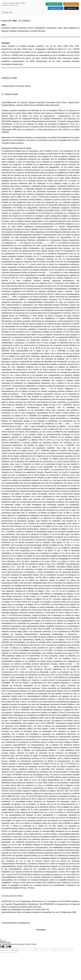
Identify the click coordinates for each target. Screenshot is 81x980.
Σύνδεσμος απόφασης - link (10, 5)
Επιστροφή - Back (7, 12)
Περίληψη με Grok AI (72, 8)
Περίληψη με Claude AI (71, 4)
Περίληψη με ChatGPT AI (54, 4)
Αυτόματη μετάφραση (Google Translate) (14, 3)
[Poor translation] (9, 947)
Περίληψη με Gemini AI (56, 8)
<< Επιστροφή (40, 930)
